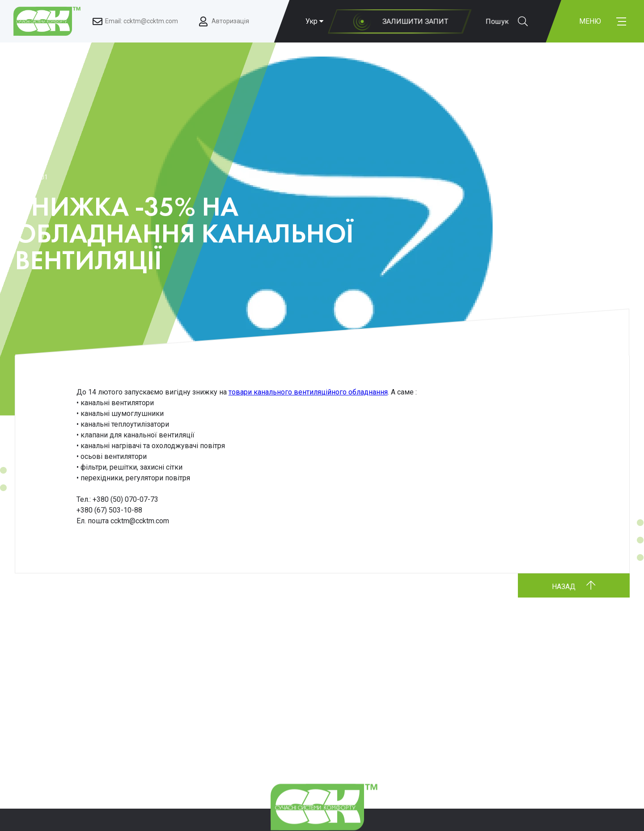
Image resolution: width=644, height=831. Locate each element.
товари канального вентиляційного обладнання (308, 392)
